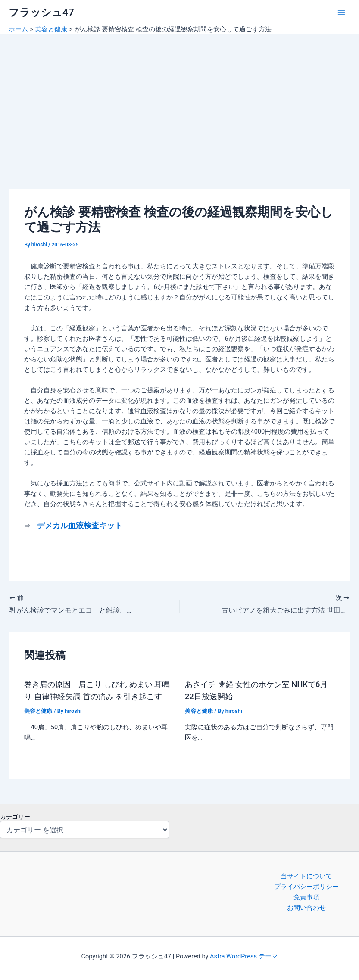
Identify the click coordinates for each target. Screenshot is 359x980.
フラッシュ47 (41, 12)
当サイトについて (306, 876)
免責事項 (306, 897)
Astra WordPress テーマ (244, 956)
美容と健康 (38, 711)
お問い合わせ (306, 908)
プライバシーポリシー (306, 887)
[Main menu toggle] (341, 12)
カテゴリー (15, 817)
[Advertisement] (179, 99)
